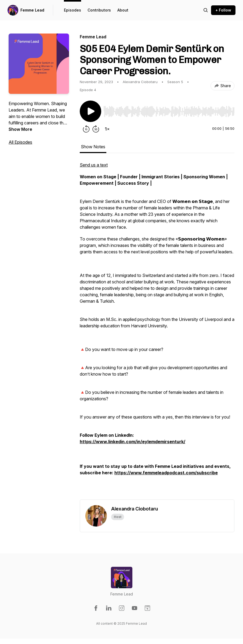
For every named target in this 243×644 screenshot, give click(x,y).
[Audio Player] (169, 110)
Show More (20, 129)
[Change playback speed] (107, 129)
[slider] (169, 112)
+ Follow (223, 10)
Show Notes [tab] (93, 147)
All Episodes (20, 142)
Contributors (99, 10)
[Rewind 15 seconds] (86, 129)
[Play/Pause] (90, 111)
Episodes (72, 10)
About (123, 10)
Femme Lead (32, 10)
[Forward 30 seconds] (96, 129)
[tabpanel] (157, 331)
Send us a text (94, 165)
